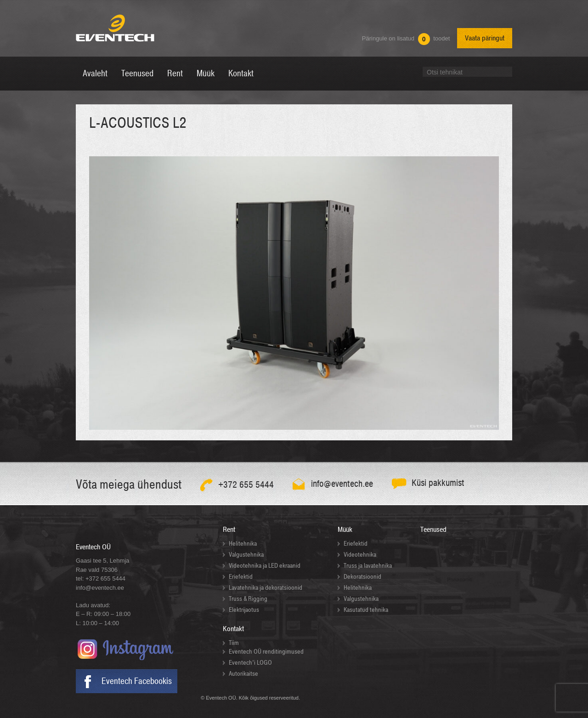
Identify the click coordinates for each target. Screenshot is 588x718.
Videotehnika (360, 555)
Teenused (433, 530)
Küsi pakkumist (438, 483)
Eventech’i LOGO (250, 663)
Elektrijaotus (244, 610)
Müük (345, 530)
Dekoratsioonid (362, 577)
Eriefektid (241, 577)
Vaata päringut (485, 38)
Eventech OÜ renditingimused (266, 652)
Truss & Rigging (248, 599)
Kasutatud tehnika (366, 610)
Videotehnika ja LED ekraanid (265, 566)
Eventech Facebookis (137, 681)
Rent (229, 530)
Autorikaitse (243, 674)
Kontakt (233, 629)
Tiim (234, 643)
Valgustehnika (246, 555)
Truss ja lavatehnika (368, 566)
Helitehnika (243, 544)
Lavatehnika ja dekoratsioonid (266, 588)
